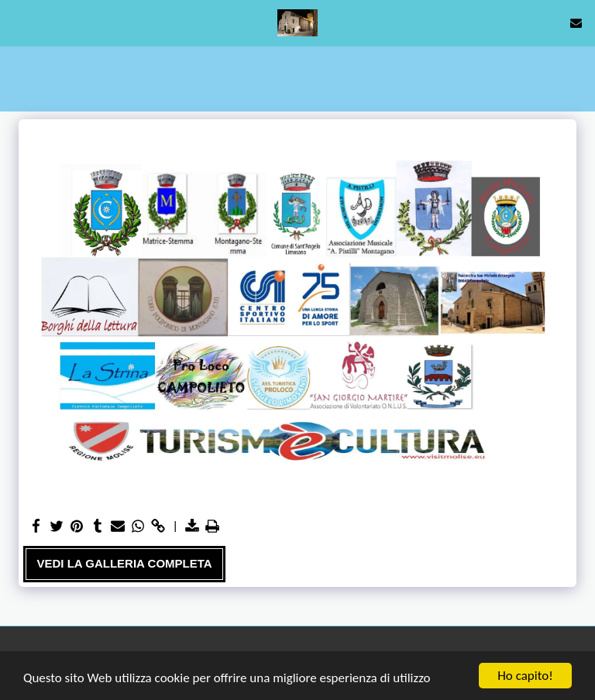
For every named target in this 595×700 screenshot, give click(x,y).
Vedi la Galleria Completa (125, 563)
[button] (17, 22)
